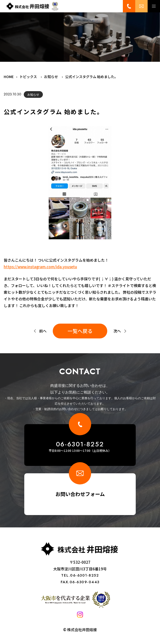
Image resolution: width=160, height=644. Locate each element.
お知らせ (33, 94)
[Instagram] (80, 616)
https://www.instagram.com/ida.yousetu (40, 267)
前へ (43, 331)
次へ (117, 331)
